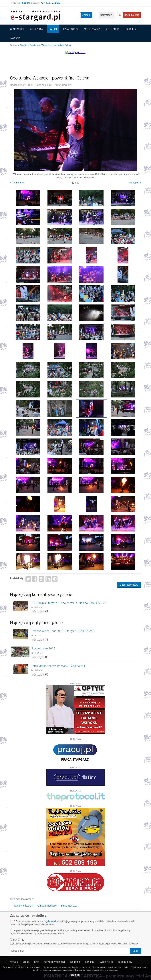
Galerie (53, 29)
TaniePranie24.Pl (23, 906)
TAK (14, 940)
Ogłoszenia (36, 29)
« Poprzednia (17, 183)
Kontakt (14, 962)
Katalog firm (71, 29)
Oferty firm (113, 29)
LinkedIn (48, 579)
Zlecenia (15, 38)
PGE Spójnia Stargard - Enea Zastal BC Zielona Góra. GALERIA (69, 603)
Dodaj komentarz (129, 585)
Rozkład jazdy (125, 962)
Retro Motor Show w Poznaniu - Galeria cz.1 (58, 666)
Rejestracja (106, 15)
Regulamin (75, 962)
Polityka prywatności (54, 962)
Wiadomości (17, 29)
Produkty (131, 29)
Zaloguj (86, 15)
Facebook (35, 579)
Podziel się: (17, 578)
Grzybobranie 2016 (43, 648)
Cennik (26, 962)
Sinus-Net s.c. (69, 906)
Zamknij (76, 975)
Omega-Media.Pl (47, 906)
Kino (36, 962)
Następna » (135, 183)
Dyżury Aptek (106, 962)
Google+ (42, 579)
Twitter (28, 579)
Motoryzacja (92, 29)
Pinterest (55, 579)
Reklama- (90, 962)
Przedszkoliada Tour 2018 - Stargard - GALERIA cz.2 (63, 631)
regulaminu (49, 921)
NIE (21, 940)
